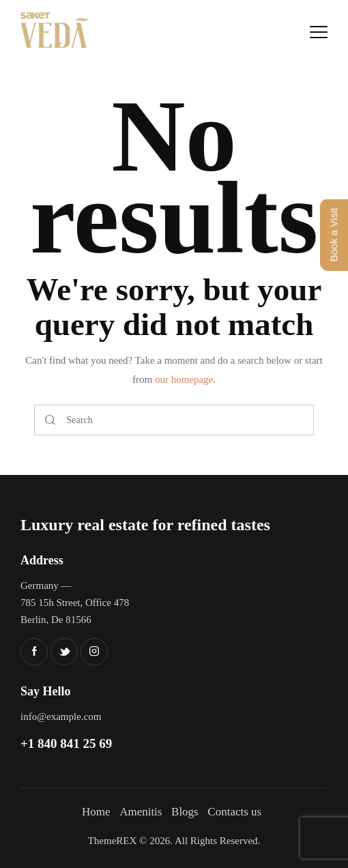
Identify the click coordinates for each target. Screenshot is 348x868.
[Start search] (50, 420)
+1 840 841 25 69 (66, 743)
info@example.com (61, 717)
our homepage (184, 379)
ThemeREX (113, 841)
